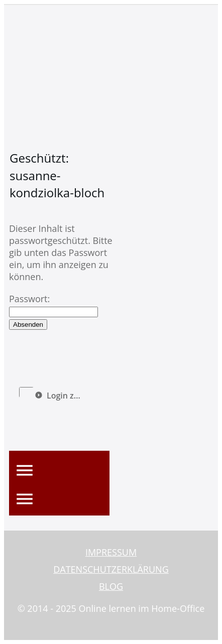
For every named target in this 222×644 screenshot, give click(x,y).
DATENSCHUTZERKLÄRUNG (111, 569)
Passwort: (53, 305)
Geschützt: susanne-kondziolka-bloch (57, 175)
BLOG (111, 586)
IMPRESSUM (111, 552)
